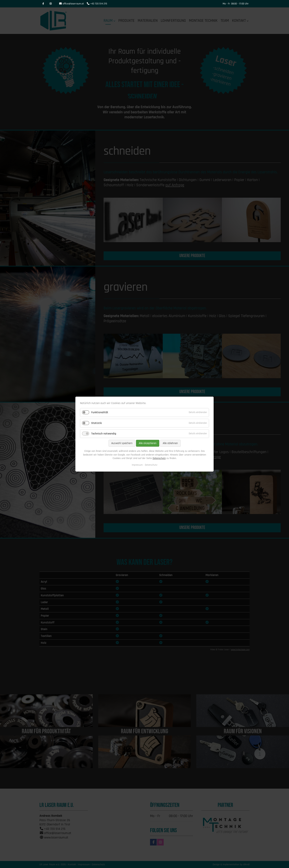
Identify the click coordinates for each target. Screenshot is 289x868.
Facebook (43, 4)
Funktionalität (100, 412)
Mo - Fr (226, 4)
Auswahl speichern (122, 443)
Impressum (137, 465)
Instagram (51, 4)
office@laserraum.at (73, 4)
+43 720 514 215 (99, 4)
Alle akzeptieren (148, 443)
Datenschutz (159, 458)
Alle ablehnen (170, 443)
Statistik (96, 423)
